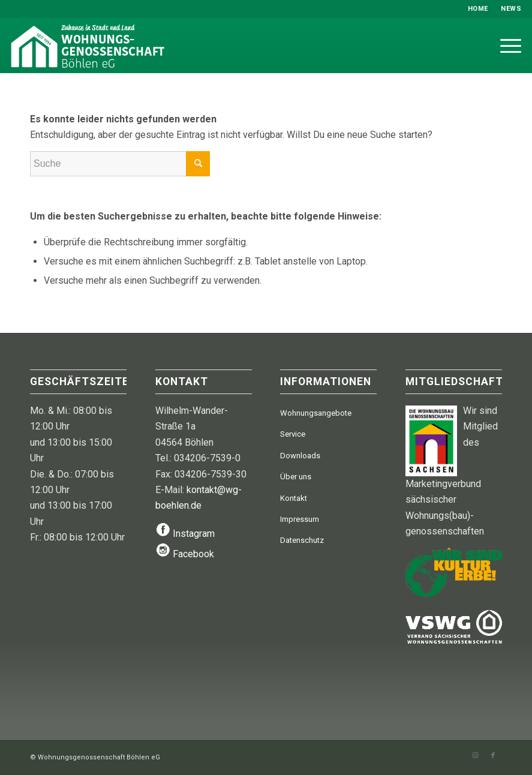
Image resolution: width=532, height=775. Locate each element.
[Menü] (505, 46)
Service (293, 434)
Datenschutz (302, 540)
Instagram (194, 534)
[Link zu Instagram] (475, 756)
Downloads (300, 456)
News (511, 9)
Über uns (296, 477)
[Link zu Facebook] (493, 756)
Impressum (300, 519)
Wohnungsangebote (316, 413)
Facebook (193, 554)
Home (478, 9)
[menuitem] (478, 9)
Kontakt (294, 498)
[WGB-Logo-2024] (103, 46)
